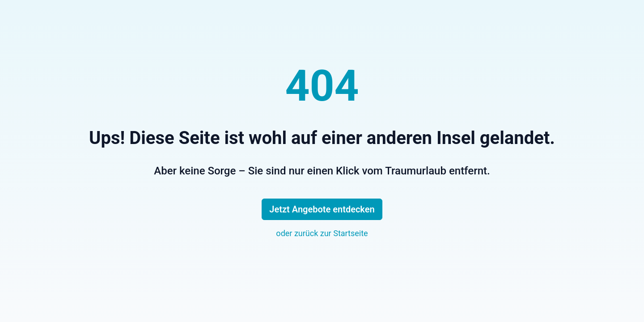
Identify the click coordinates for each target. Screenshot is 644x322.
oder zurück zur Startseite (322, 233)
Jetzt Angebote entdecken (322, 209)
